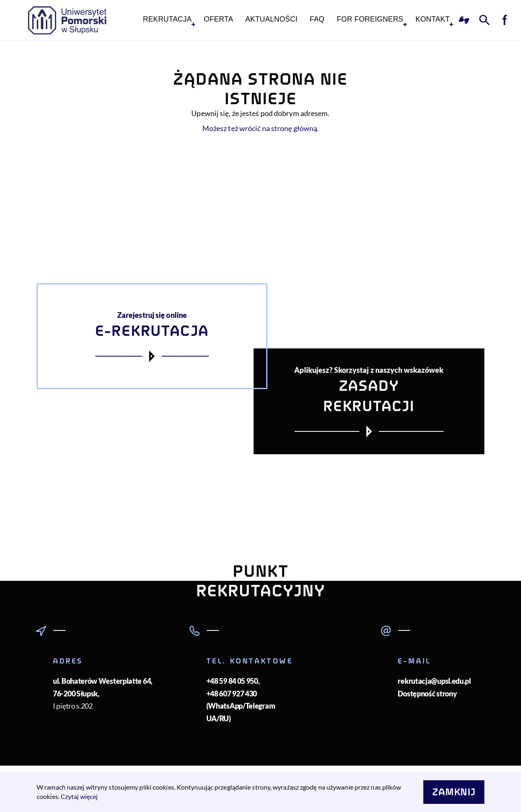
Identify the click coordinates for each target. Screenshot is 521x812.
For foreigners (370, 19)
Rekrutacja (167, 19)
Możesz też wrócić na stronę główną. (261, 128)
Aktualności (271, 19)
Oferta (219, 19)
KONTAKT (433, 19)
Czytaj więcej (79, 796)
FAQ (317, 19)
